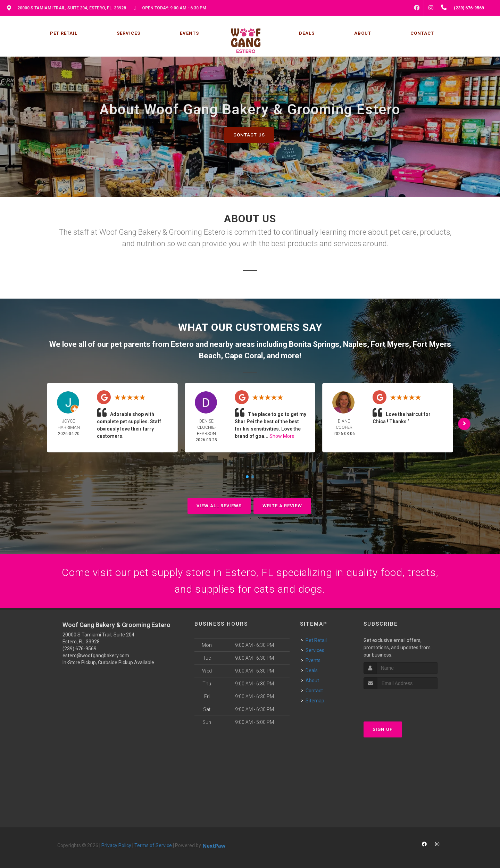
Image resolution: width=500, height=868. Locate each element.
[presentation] (401, 702)
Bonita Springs (314, 344)
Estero (182, 344)
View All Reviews (219, 506)
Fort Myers (390, 344)
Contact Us (249, 135)
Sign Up (383, 729)
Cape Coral (244, 356)
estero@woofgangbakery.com (96, 656)
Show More (282, 436)
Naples (355, 344)
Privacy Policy (116, 845)
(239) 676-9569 (80, 649)
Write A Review (282, 506)
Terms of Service (153, 845)
